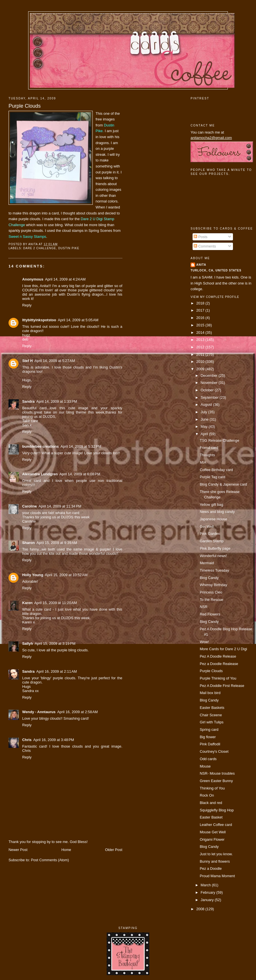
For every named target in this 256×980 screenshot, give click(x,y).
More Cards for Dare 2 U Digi (223, 649)
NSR (204, 607)
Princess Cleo (211, 592)
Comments (205, 246)
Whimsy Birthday (213, 585)
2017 (201, 310)
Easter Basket (211, 817)
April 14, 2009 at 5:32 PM (81, 446)
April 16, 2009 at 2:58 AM (78, 712)
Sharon (28, 543)
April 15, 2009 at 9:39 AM (57, 543)
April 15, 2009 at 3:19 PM (55, 644)
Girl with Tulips (212, 722)
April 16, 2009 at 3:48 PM (54, 740)
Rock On (207, 795)
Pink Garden (210, 534)
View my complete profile (215, 297)
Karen (27, 603)
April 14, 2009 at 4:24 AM (65, 279)
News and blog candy (217, 512)
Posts (201, 237)
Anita (201, 265)
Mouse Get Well (213, 832)
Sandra (28, 401)
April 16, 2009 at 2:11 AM (57, 671)
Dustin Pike (69, 248)
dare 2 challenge (40, 248)
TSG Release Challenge (219, 440)
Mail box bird (210, 693)
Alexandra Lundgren (40, 474)
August (207, 405)
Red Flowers (210, 614)
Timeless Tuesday (214, 570)
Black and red (211, 803)
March (206, 885)
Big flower (208, 737)
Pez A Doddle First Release (222, 686)
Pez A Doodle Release (218, 656)
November (209, 383)
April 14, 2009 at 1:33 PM (57, 401)
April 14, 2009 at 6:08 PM (80, 474)
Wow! (204, 642)
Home (66, 850)
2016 (201, 318)
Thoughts (207, 455)
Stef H (27, 361)
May (205, 426)
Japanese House (213, 519)
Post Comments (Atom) (50, 860)
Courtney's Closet (214, 751)
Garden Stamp (212, 541)
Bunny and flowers (215, 861)
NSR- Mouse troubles (217, 773)
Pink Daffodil (210, 744)
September (210, 397)
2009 (201, 369)
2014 (201, 333)
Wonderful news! (213, 556)
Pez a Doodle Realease (219, 664)
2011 (201, 354)
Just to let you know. (216, 854)
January (208, 900)
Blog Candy (209, 578)
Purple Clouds (25, 106)
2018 (201, 303)
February (208, 892)
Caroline (29, 506)
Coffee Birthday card (216, 470)
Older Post (114, 850)
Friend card (209, 448)
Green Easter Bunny (216, 781)
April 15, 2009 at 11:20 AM (55, 603)
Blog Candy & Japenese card (223, 484)
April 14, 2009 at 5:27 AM (55, 361)
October (208, 390)
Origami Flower (212, 839)
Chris (27, 740)
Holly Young (33, 575)
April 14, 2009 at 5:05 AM (78, 320)
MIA (203, 462)
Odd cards (208, 759)
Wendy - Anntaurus (39, 712)
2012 (201, 347)
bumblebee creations (41, 446)
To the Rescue (211, 600)
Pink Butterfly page (215, 548)
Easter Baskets (212, 708)
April (205, 434)
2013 (201, 340)
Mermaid (207, 563)
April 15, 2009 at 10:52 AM (66, 575)
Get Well (207, 526)
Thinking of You (212, 788)
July (204, 412)
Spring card (209, 730)
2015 (201, 325)
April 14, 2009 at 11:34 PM (60, 506)
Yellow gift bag (211, 505)
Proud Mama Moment (217, 876)
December (209, 376)
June (205, 419)
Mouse (205, 766)
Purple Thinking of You (218, 678)
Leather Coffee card (216, 825)
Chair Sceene (211, 715)
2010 (201, 362)
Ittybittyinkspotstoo (39, 320)
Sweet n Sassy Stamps (27, 237)
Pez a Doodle (211, 869)
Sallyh (28, 644)
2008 (201, 909)
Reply (27, 305)
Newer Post (18, 850)
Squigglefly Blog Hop (217, 810)
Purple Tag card (212, 477)
